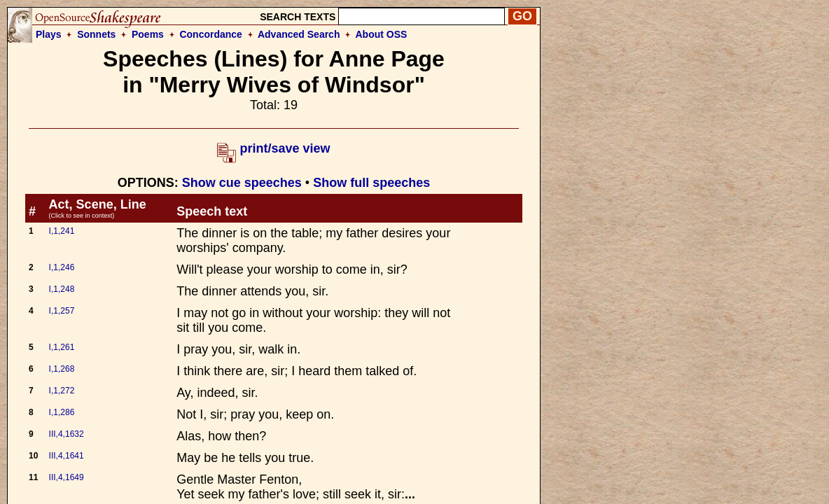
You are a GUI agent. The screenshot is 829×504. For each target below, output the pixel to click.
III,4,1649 (67, 477)
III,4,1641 (67, 456)
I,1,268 (62, 369)
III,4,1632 (67, 434)
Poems (148, 34)
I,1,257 (62, 311)
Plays (49, 34)
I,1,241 (62, 231)
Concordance (210, 34)
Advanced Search (299, 34)
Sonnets (96, 34)
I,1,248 (62, 289)
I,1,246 (62, 267)
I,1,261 (62, 347)
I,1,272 (62, 391)
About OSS (382, 34)
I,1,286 (62, 412)
